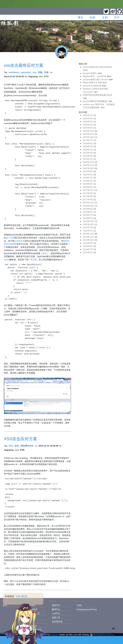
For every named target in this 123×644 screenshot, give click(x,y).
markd (7, 260)
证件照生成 (57, 622)
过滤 (46, 72)
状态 (5, 605)
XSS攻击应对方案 (20, 439)
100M (79, 605)
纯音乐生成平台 (35, 630)
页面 (35, 260)
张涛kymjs (32, 626)
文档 (105, 18)
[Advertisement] (99, 278)
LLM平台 (56, 613)
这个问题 (10, 238)
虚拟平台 (56, 605)
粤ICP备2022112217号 (102, 635)
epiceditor (26, 72)
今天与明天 (32, 609)
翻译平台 (56, 609)
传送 (44, 253)
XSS (11, 446)
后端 (40, 72)
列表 (93, 18)
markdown (14, 72)
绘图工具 (56, 618)
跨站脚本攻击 (27, 446)
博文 (80, 18)
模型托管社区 (33, 613)
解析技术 (31, 605)
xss (34, 72)
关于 (117, 18)
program (54, 635)
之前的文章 (20, 241)
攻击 (17, 446)
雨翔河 (30, 618)
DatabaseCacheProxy (86, 609)
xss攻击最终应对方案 (24, 65)
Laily (29, 622)
